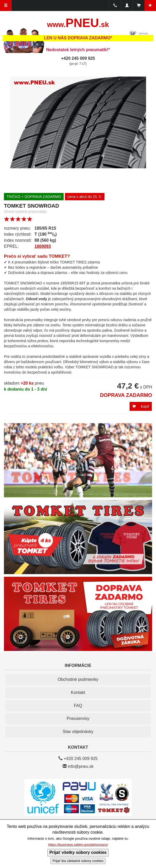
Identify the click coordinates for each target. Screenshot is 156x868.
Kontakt (78, 692)
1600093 (43, 246)
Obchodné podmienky (78, 679)
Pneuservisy (78, 718)
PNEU (78, 23)
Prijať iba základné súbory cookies (78, 861)
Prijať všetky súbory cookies (78, 852)
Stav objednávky (78, 732)
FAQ (78, 706)
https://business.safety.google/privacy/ (78, 845)
